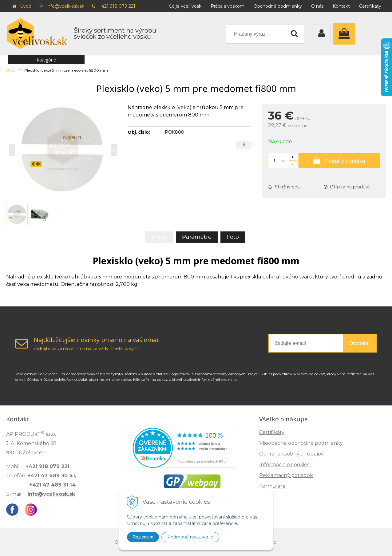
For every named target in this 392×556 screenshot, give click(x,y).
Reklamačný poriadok (286, 475)
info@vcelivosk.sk (65, 6)
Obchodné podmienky (278, 6)
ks (283, 161)
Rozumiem (143, 537)
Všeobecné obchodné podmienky (301, 443)
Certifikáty (370, 6)
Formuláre (272, 486)
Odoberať (360, 343)
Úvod (26, 6)
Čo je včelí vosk (185, 6)
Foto (233, 237)
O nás (317, 6)
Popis (159, 237)
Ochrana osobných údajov (291, 454)
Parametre (197, 237)
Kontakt (341, 6)
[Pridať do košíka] (339, 160)
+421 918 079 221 (117, 6)
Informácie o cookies (284, 465)
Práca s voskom (228, 6)
